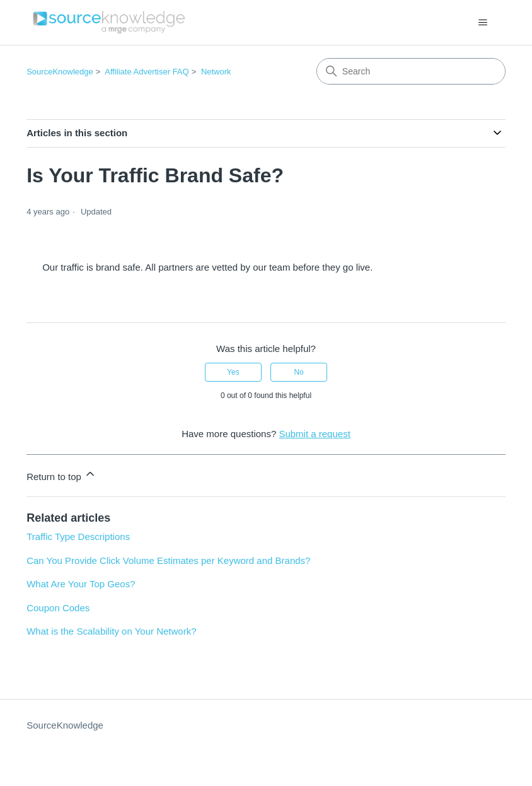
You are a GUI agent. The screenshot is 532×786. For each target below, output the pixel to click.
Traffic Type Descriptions (78, 537)
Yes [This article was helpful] (233, 372)
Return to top (61, 475)
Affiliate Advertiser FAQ (147, 72)
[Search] (411, 71)
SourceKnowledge (60, 72)
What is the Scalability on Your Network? (111, 631)
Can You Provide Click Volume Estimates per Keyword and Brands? (168, 560)
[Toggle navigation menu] (483, 23)
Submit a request (314, 434)
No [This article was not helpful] (298, 372)
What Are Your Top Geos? (81, 584)
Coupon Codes (58, 608)
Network (216, 72)
